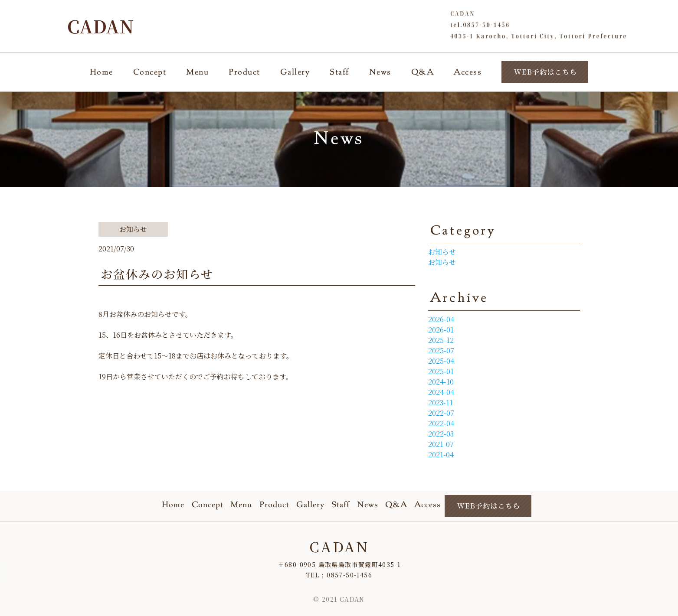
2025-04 (441, 361)
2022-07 (441, 413)
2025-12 (441, 340)
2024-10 (441, 382)
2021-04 (441, 455)
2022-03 (441, 434)
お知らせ (442, 252)
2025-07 (441, 350)
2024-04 (441, 392)
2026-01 (441, 330)
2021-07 (441, 444)
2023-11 (441, 403)
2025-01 (441, 371)
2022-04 (441, 423)
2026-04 (441, 319)
